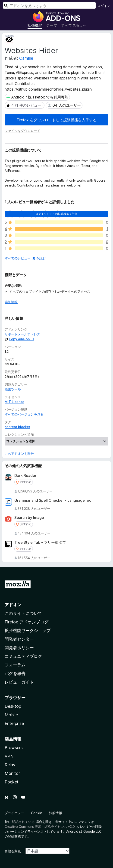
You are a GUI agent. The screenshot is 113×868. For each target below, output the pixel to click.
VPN (9, 756)
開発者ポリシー (19, 648)
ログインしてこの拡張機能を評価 (56, 214)
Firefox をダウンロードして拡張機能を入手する (57, 120)
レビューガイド (19, 682)
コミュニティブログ (23, 656)
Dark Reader (25, 476)
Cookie (37, 813)
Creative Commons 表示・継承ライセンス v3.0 (40, 827)
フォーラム (15, 665)
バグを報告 (15, 673)
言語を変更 (13, 851)
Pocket (12, 782)
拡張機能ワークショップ (28, 631)
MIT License (14, 402)
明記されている (23, 822)
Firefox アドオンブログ (27, 622)
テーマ (52, 25)
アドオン (13, 605)
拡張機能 (35, 25)
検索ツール (13, 389)
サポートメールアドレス (22, 334)
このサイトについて (23, 613)
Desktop (13, 706)
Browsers (14, 748)
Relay (10, 765)
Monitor (12, 773)
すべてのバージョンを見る (24, 414)
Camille (26, 58)
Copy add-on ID (19, 339)
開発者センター (19, 639)
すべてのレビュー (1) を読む (25, 258)
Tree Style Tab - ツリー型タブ (40, 542)
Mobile (11, 715)
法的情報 (56, 813)
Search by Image (29, 518)
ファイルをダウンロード (22, 131)
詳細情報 (11, 302)
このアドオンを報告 (19, 454)
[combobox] (49, 5)
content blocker (17, 427)
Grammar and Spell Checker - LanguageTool (53, 500)
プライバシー (14, 813)
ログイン (104, 6)
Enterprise (14, 723)
